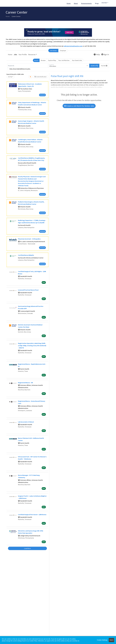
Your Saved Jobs (77, 60)
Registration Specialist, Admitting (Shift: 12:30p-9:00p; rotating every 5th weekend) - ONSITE (32, 346)
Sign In (105, 54)
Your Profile (23, 55)
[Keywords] (28, 66)
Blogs (97, 3)
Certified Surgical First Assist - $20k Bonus (32, 515)
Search (36, 60)
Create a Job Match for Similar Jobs (79, 106)
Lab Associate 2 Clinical (26, 422)
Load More (27, 548)
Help (97, 54)
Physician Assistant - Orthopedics (29, 239)
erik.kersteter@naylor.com (73, 46)
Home (69, 3)
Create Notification (41, 77)
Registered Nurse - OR (25, 383)
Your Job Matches (64, 60)
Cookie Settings (102, 640)
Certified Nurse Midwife (26, 255)
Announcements (86, 3)
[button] (104, 66)
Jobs (15, 55)
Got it (111, 640)
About (76, 3)
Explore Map (52, 60)
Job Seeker (53, 51)
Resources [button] (32, 55)
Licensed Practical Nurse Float (28, 290)
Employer (63, 51)
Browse (43, 60)
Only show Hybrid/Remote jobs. (20, 69)
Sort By (10, 77)
